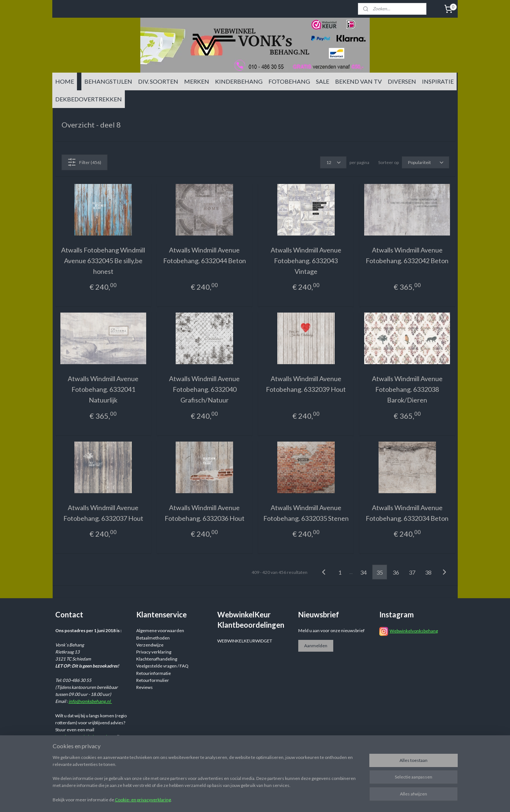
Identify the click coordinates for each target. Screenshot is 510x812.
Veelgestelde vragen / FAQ (162, 666)
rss (312, 799)
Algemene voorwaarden (160, 630)
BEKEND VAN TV (358, 81)
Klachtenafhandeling (157, 659)
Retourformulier (153, 680)
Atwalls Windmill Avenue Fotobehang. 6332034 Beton (407, 513)
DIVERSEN (402, 81)
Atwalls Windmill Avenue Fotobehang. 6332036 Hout (204, 513)
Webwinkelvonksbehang (414, 631)
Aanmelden (316, 646)
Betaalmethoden (153, 638)
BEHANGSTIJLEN (108, 81)
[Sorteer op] (425, 162)
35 (380, 572)
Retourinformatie (154, 673)
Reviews (145, 687)
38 (428, 572)
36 (396, 572)
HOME (65, 81)
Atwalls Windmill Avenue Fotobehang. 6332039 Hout (306, 384)
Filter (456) (84, 162)
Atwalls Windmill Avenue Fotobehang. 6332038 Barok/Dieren (407, 389)
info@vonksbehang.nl (90, 701)
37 (412, 572)
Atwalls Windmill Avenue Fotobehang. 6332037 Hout (103, 513)
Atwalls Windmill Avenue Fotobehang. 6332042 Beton (407, 255)
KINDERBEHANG (239, 81)
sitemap (298, 799)
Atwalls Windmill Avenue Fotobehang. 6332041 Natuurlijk (103, 389)
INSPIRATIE (438, 81)
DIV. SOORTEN (158, 81)
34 (363, 572)
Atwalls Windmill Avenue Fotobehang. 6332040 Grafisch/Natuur (204, 389)
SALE (323, 81)
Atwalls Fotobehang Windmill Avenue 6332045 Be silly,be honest (103, 261)
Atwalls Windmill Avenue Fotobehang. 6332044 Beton (204, 255)
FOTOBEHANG (289, 81)
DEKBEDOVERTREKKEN (89, 99)
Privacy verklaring (154, 652)
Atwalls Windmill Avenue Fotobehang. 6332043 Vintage (306, 261)
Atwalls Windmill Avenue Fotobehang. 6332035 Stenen (306, 513)
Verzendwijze (150, 645)
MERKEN (197, 81)
